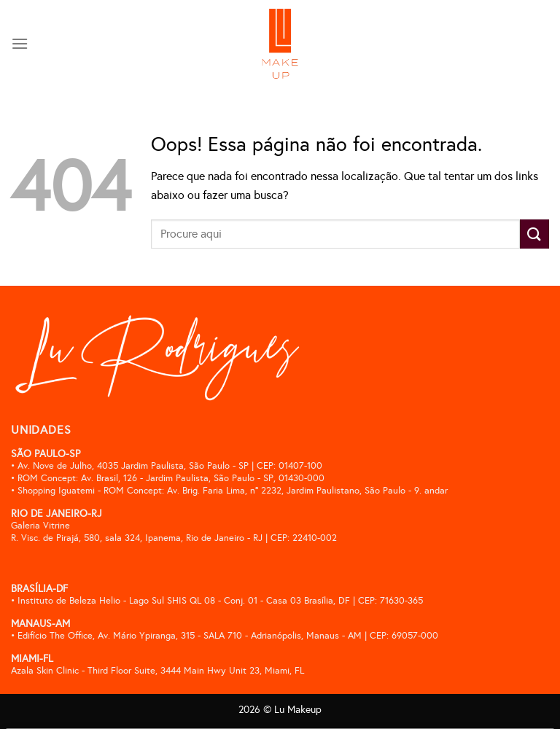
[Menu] (20, 43)
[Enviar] (534, 234)
